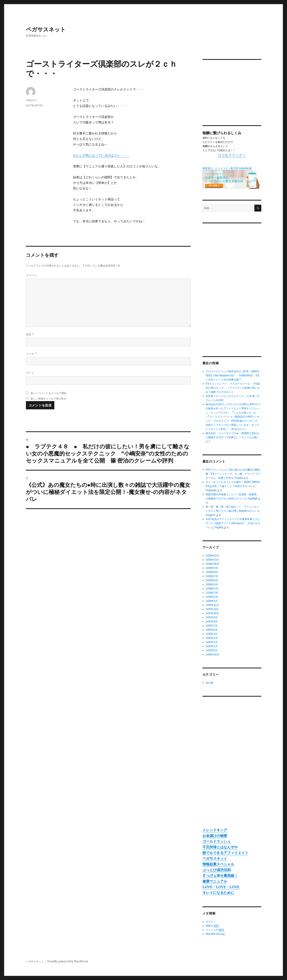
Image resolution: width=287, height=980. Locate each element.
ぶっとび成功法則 (217, 870)
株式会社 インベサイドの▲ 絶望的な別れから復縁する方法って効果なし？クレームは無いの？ (232, 437)
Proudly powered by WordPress (68, 961)
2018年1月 (212, 601)
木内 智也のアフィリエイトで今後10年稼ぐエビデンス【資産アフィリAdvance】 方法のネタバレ (233, 523)
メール (31, 354)
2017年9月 (212, 617)
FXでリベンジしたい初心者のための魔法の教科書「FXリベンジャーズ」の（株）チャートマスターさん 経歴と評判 (233, 474)
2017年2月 (212, 646)
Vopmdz (211, 490)
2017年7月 (212, 626)
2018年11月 (212, 560)
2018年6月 (212, 580)
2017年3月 (212, 642)
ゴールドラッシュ (217, 841)
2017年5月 (212, 634)
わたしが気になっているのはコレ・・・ (101, 155)
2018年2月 (212, 597)
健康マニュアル (215, 881)
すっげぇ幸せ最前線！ (220, 876)
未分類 (209, 683)
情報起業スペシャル (218, 864)
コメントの (215, 930)
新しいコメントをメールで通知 (48, 393)
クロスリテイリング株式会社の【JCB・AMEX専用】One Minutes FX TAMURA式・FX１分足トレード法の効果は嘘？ (232, 375)
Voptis (239, 478)
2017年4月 (212, 638)
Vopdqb (252, 499)
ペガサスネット (46, 29)
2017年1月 (211, 650)
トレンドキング (215, 830)
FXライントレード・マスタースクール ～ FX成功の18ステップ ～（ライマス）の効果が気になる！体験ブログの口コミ (233, 388)
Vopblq (219, 527)
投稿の (212, 926)
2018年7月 (212, 576)
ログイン (211, 922)
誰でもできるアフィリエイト (225, 853)
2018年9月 (212, 568)
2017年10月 (212, 613)
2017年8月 (212, 622)
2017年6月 (212, 630)
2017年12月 (212, 605)
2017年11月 (212, 609)
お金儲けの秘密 (215, 836)
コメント (31, 275)
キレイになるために (218, 893)
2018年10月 (212, 564)
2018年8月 (212, 572)
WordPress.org (215, 934)
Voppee (210, 515)
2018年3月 (212, 593)
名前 (30, 334)
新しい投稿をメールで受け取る (48, 399)
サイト (30, 373)
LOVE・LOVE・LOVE (221, 887)
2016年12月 (212, 655)
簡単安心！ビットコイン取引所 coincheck (227, 168)
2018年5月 (212, 584)
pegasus (31, 100)
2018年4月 (212, 589)
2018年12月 (212, 556)
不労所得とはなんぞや (220, 847)
